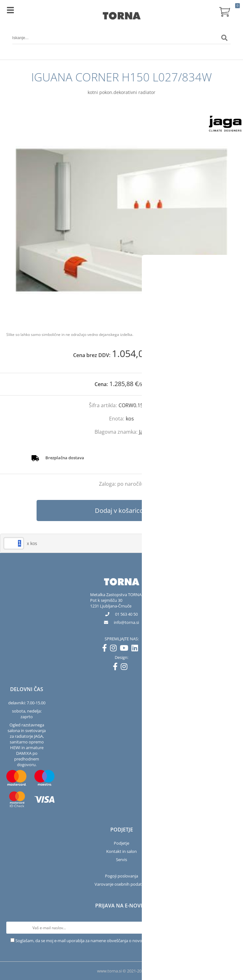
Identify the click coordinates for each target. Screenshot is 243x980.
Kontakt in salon (121, 851)
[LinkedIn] (136, 649)
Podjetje (121, 843)
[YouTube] (126, 649)
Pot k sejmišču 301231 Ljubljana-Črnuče (111, 603)
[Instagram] (115, 649)
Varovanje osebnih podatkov (122, 884)
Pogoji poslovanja (121, 876)
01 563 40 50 (126, 614)
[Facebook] (106, 649)
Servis (121, 860)
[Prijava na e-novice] (231, 928)
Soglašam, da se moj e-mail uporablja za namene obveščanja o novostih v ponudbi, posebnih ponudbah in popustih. (124, 941)
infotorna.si (126, 622)
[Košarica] (224, 11)
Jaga (144, 432)
